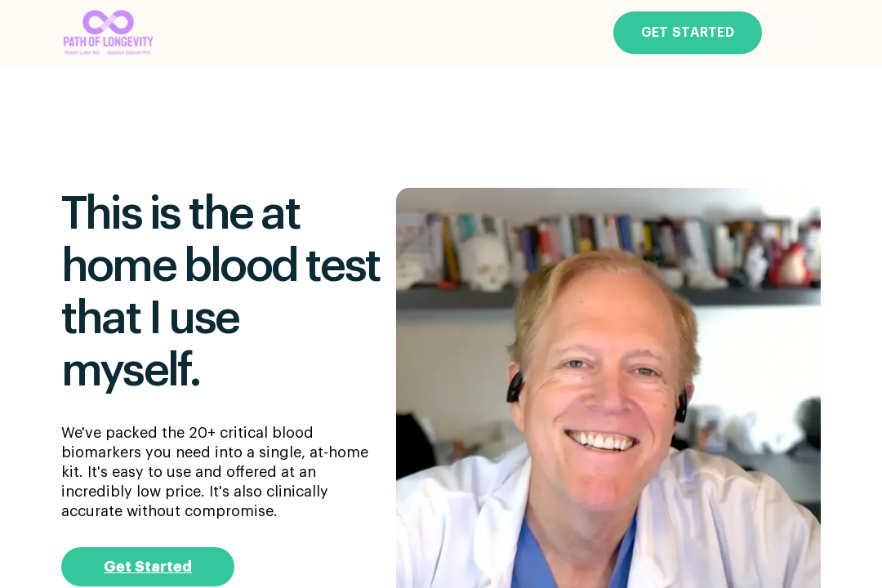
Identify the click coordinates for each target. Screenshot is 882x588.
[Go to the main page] (109, 33)
